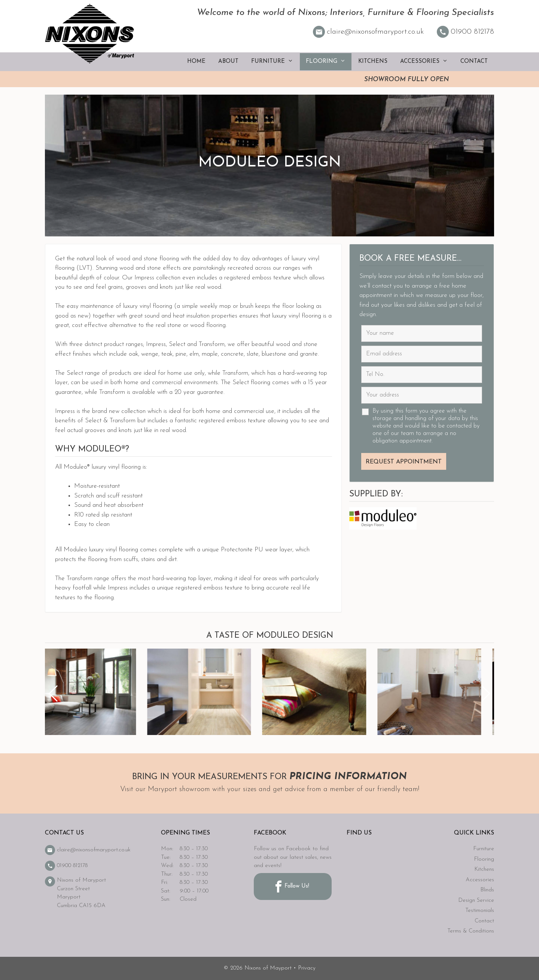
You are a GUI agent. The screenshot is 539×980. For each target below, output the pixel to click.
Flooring (329, 62)
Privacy (307, 968)
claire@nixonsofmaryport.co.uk (368, 32)
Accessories (427, 62)
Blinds (487, 890)
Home (196, 62)
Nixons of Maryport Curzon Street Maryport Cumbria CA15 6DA (75, 892)
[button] (485, 693)
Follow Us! (291, 886)
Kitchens (373, 62)
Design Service (476, 901)
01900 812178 (465, 32)
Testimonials (480, 911)
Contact (474, 62)
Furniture (275, 62)
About (228, 62)
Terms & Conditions (471, 931)
